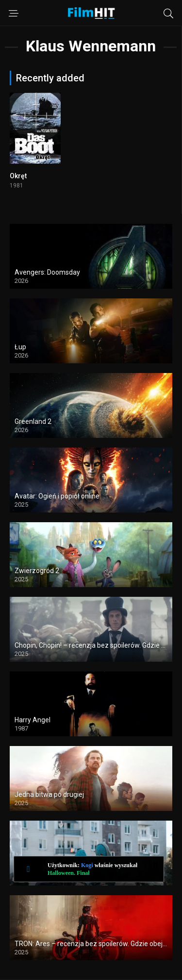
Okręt (18, 176)
